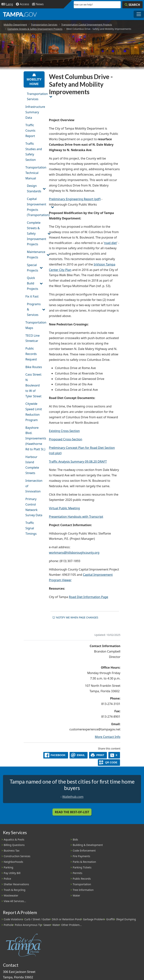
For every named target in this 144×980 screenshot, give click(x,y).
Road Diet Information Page (88, 597)
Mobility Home (34, 80)
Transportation (82, 884)
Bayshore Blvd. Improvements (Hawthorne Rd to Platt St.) (35, 438)
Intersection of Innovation (34, 486)
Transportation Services (44, 25)
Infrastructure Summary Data (35, 112)
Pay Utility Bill (12, 873)
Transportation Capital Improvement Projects (87, 25)
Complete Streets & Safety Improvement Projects (35, 29)
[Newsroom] (38, 4)
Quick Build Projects (33, 283)
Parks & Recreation (84, 862)
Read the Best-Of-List (72, 812)
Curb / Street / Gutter (37, 919)
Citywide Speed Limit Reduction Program (34, 412)
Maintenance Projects (36, 255)
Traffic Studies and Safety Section (34, 152)
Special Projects (33, 268)
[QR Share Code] (109, 763)
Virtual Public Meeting (64, 508)
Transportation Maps (35, 325)
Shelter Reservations (16, 884)
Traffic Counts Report (30, 131)
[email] (79, 755)
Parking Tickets (82, 867)
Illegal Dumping (126, 919)
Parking (8, 867)
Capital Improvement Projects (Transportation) (36, 207)
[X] (114, 755)
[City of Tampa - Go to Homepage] (20, 14)
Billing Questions (14, 845)
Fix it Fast (32, 296)
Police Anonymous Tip (28, 925)
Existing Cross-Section (64, 431)
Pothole (9, 925)
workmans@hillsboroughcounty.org (74, 553)
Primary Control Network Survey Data (34, 507)
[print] (98, 755)
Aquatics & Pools (14, 839)
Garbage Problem (94, 919)
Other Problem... (72, 925)
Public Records (82, 879)
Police (7, 879)
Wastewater (11, 895)
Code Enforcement (84, 851)
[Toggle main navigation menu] (139, 14)
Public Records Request (31, 354)
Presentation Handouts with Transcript (76, 517)
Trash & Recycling (15, 890)
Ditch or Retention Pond (67, 919)
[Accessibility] (22, 4)
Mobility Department (15, 25)
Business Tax (12, 851)
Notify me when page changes (75, 617)
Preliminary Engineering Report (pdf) (75, 199)
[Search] (132, 5)
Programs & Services (34, 310)
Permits (78, 873)
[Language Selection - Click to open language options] (7, 4)
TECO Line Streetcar (33, 338)
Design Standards (34, 188)
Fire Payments (81, 856)
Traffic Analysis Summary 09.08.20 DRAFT (78, 462)
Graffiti (110, 919)
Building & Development (88, 845)
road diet (110, 243)
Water (76, 895)
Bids (75, 839)
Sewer (47, 925)
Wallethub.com (73, 797)
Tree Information (83, 890)
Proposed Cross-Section (66, 439)
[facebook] (56, 755)
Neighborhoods (13, 862)
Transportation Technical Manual (35, 173)
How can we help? (83, 5)
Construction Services (17, 856)
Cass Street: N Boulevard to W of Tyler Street (34, 385)
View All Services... (15, 901)
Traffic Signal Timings (31, 528)
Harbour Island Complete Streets (32, 465)
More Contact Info (108, 737)
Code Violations (13, 919)
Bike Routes (34, 367)
